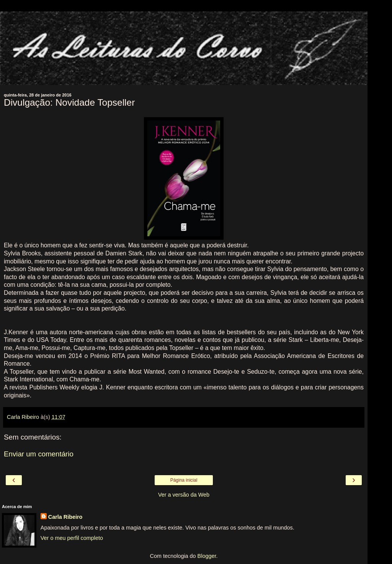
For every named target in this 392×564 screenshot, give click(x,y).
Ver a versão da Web (184, 495)
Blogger (207, 556)
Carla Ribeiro (65, 517)
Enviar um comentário (39, 454)
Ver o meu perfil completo (72, 538)
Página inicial (184, 480)
